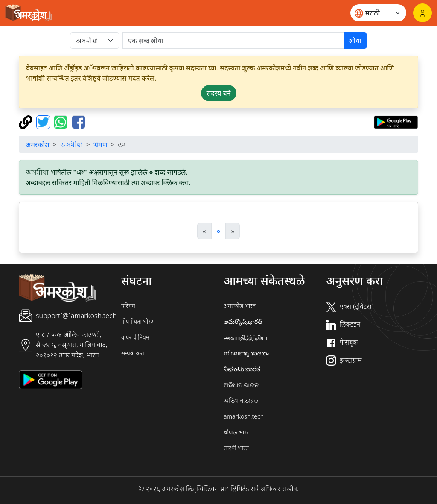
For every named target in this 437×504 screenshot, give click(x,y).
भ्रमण (100, 144)
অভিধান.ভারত (241, 400)
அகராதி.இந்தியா (246, 337)
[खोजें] (233, 41)
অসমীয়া (71, 144)
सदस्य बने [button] (219, 93)
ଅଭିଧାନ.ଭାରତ (241, 385)
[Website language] (378, 13)
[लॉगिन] (422, 13)
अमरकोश (38, 144)
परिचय (128, 306)
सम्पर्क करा (133, 353)
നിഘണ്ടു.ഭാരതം (246, 353)
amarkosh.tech (244, 416)
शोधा (355, 41)
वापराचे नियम (135, 337)
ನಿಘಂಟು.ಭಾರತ (242, 369)
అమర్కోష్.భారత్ (243, 321)
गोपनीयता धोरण (138, 321)
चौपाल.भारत (237, 432)
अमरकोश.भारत (240, 306)
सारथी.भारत (236, 448)
